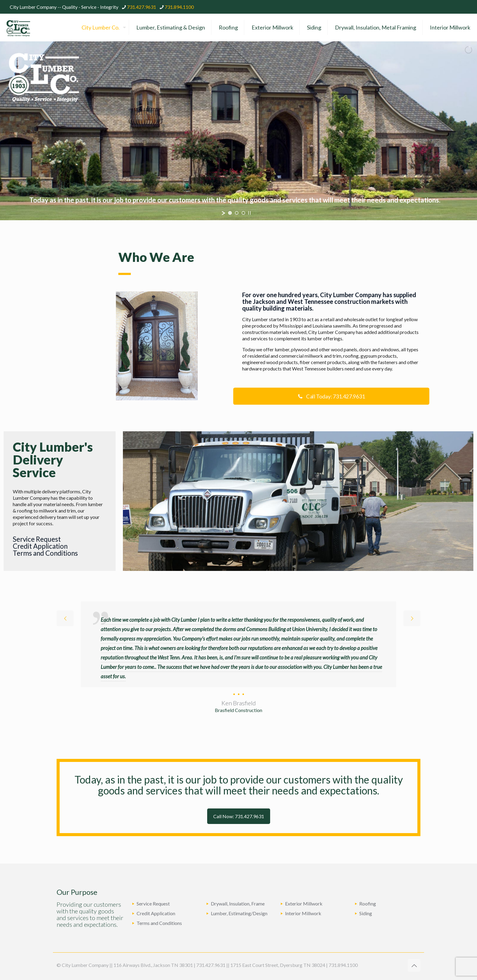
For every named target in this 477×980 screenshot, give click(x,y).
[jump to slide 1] (230, 213)
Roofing (368, 904)
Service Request (37, 539)
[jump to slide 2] (237, 213)
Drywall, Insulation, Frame (238, 904)
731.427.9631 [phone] (141, 7)
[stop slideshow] (249, 213)
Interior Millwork (303, 913)
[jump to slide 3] (243, 213)
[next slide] (412, 618)
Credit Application (40, 546)
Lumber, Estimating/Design (239, 913)
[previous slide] (65, 618)
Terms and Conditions (45, 553)
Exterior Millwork (304, 904)
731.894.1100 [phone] (179, 7)
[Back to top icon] (414, 965)
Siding (366, 913)
